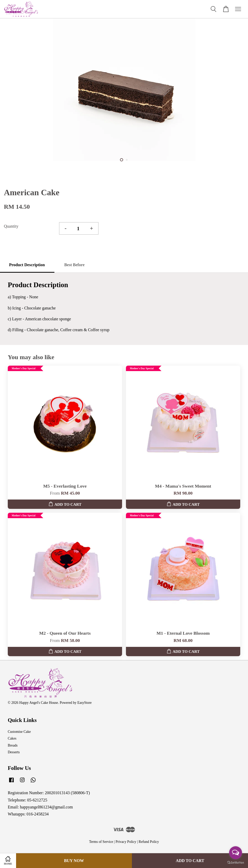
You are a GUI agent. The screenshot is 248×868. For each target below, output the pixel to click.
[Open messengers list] (236, 853)
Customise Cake (19, 732)
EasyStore (84, 703)
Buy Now (74, 861)
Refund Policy (149, 842)
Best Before (74, 265)
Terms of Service (101, 842)
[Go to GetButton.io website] (236, 863)
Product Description (27, 265)
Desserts (14, 752)
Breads (13, 745)
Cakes (12, 738)
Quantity (11, 226)
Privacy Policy (126, 842)
